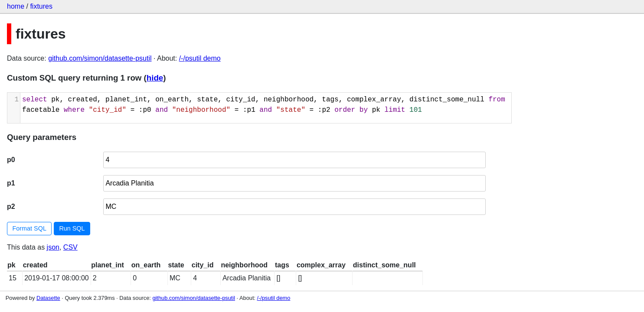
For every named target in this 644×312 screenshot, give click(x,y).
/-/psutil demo (200, 58)
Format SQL (29, 228)
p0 (11, 160)
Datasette (48, 298)
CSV (70, 247)
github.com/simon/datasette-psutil (100, 58)
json (53, 247)
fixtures (41, 6)
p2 (11, 206)
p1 (11, 183)
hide (155, 78)
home (16, 6)
